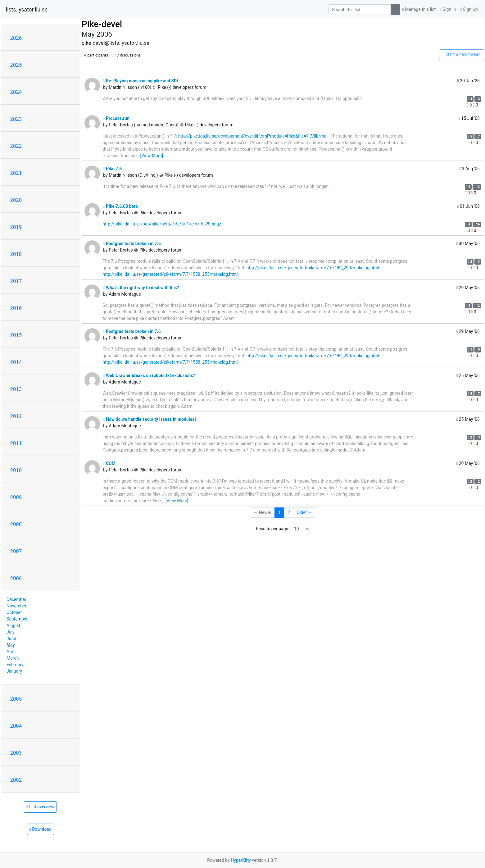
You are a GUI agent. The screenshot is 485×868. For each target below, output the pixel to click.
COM (109, 463)
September (17, 619)
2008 (16, 524)
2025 (16, 65)
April (11, 652)
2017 (16, 281)
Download (41, 829)
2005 (16, 699)
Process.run (116, 118)
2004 (16, 726)
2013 (16, 389)
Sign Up (469, 9)
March (13, 658)
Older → (305, 512)
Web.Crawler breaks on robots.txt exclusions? (149, 375)
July (10, 632)
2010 (16, 470)
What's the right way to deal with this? (141, 288)
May (11, 645)
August (13, 625)
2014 (16, 362)
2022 (16, 146)
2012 (16, 416)
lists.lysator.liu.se (27, 10)
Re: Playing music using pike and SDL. (142, 81)
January (14, 671)
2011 (16, 443)
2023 (16, 119)
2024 (16, 92)
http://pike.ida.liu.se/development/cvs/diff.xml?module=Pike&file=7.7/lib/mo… (254, 136)
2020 (16, 200)
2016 (16, 308)
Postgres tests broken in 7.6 (132, 243)
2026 (16, 38)
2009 (16, 497)
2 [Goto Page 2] (289, 512)
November (16, 606)
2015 (16, 335)
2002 (16, 780)
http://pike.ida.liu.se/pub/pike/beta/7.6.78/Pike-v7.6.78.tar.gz (162, 224)
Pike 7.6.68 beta (120, 206)
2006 (16, 578)
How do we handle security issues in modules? (150, 419)
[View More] (152, 156)
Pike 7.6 (112, 169)
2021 (16, 173)
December (16, 599)
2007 (16, 551)
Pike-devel (102, 24)
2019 (16, 227)
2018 (16, 254)
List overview (40, 807)
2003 (16, 753)
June (11, 639)
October (14, 612)
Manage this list (419, 9)
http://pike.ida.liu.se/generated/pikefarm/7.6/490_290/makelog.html (313, 268)
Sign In (448, 9)
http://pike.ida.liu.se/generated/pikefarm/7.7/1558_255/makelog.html (170, 274)
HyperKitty (241, 860)
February (15, 665)
